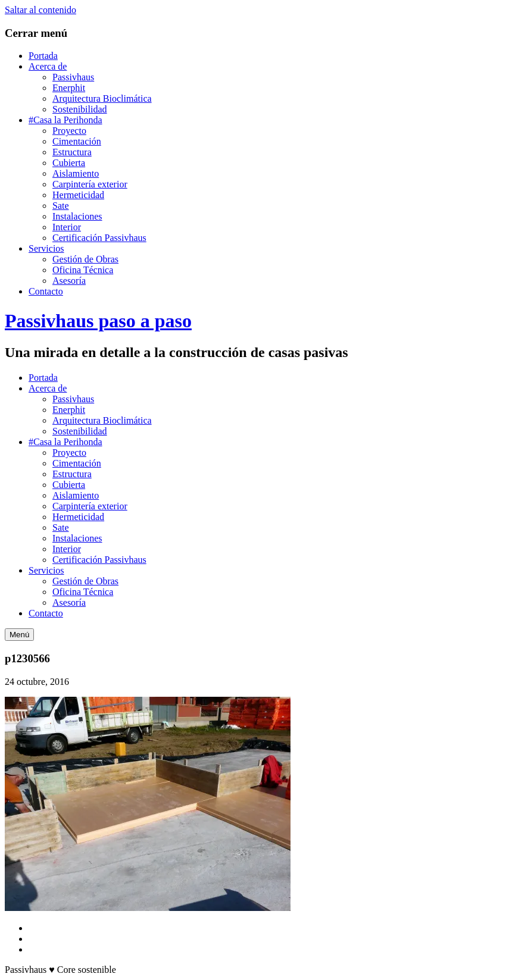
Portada (43, 56)
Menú (19, 635)
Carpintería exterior (90, 184)
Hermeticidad (78, 195)
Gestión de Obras (85, 259)
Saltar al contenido (40, 10)
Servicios (46, 248)
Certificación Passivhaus (99, 238)
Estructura (72, 152)
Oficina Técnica (83, 270)
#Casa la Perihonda (65, 120)
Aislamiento (76, 173)
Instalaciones (77, 216)
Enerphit (69, 88)
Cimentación (77, 141)
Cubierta (69, 163)
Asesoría (69, 281)
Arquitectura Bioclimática (102, 98)
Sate (61, 206)
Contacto (46, 291)
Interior (67, 227)
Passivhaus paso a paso (98, 321)
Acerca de (48, 66)
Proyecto (69, 131)
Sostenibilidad (80, 109)
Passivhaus (73, 77)
